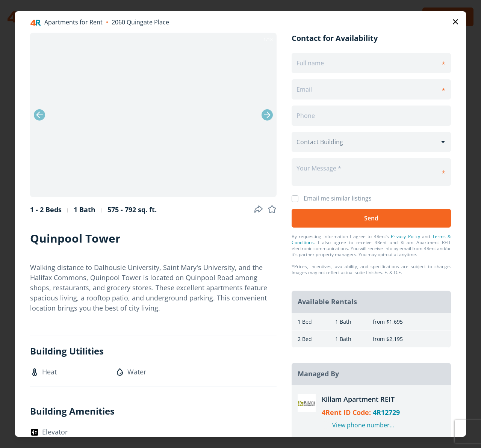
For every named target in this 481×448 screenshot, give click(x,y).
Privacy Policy (405, 236)
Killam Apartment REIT (358, 399)
